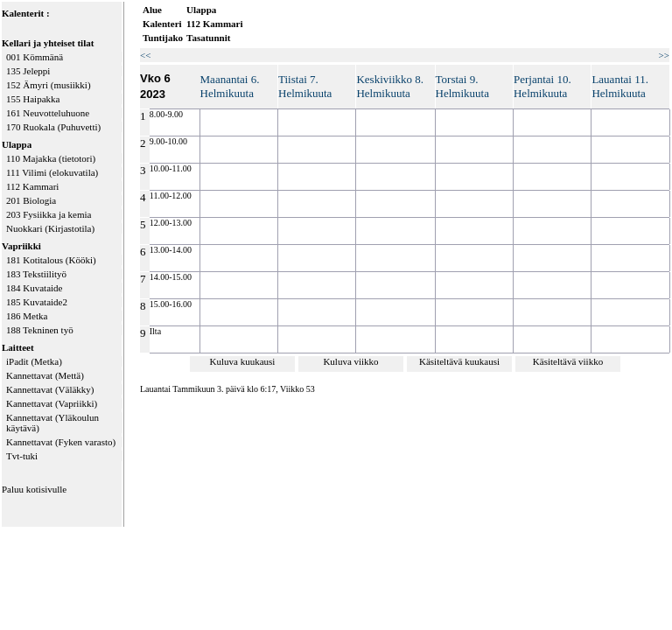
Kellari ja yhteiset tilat (48, 43)
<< (145, 55)
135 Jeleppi (28, 71)
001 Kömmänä (35, 57)
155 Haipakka (33, 99)
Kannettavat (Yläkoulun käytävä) (52, 423)
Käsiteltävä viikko (568, 361)
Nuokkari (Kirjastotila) (50, 228)
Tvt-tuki (22, 456)
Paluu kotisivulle (34, 489)
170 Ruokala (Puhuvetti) (53, 127)
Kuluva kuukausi (243, 361)
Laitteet (18, 347)
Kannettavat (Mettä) (45, 375)
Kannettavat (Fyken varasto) (61, 442)
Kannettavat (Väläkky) (50, 389)
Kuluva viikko (350, 361)
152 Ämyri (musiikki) (49, 85)
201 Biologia (31, 200)
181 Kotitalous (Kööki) (51, 260)
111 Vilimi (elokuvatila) (52, 172)
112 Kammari (32, 186)
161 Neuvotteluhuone (48, 113)
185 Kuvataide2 (37, 302)
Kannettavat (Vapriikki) (52, 403)
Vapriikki (21, 246)
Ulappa (17, 144)
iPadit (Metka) (34, 361)
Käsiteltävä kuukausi (459, 361)
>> (664, 55)
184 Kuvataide (34, 288)
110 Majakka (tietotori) (51, 158)
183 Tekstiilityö (36, 274)
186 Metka (27, 316)
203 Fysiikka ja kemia (49, 214)
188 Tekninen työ (40, 330)
